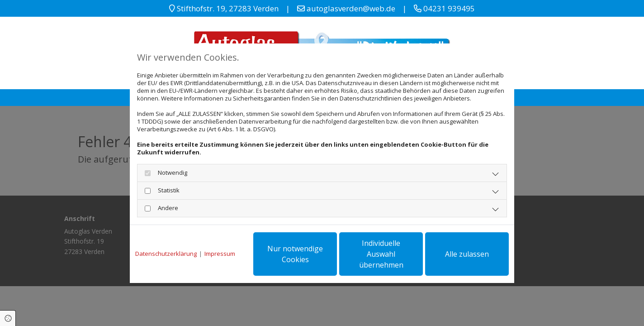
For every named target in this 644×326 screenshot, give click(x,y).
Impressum (220, 254)
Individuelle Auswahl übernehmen (381, 254)
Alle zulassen (467, 254)
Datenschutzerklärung (166, 254)
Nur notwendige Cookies (295, 254)
